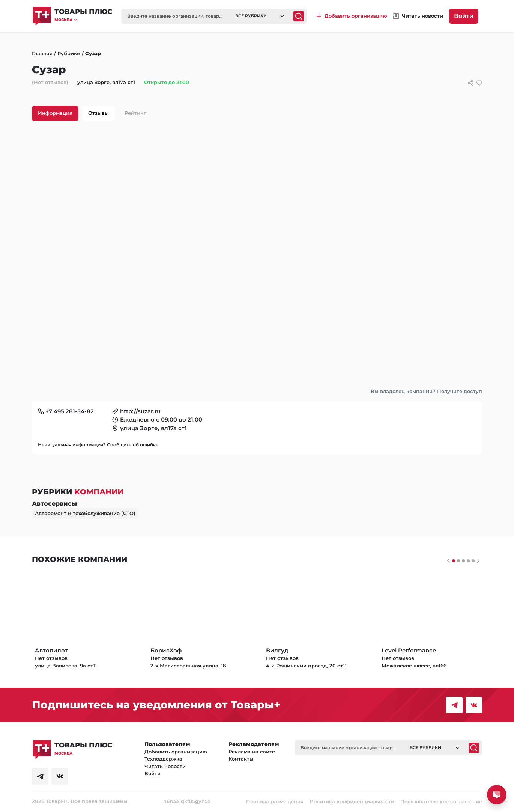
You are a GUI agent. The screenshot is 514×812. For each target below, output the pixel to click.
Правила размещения (275, 801)
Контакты (241, 759)
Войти (464, 16)
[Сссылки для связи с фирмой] (471, 83)
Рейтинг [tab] (135, 113)
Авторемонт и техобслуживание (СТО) (85, 513)
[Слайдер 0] (454, 561)
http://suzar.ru (140, 411)
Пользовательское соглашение (441, 801)
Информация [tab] (55, 113)
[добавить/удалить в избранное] (479, 83)
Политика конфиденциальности (352, 801)
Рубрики (69, 53)
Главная (42, 53)
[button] (83, 20)
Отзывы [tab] (98, 113)
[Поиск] (299, 16)
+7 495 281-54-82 (70, 411)
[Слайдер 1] (458, 561)
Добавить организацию (176, 752)
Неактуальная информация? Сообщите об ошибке (98, 445)
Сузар (93, 53)
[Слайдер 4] (473, 561)
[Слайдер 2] (463, 561)
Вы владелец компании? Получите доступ (426, 391)
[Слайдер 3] (468, 561)
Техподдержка (163, 759)
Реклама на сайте (252, 752)
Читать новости (165, 766)
